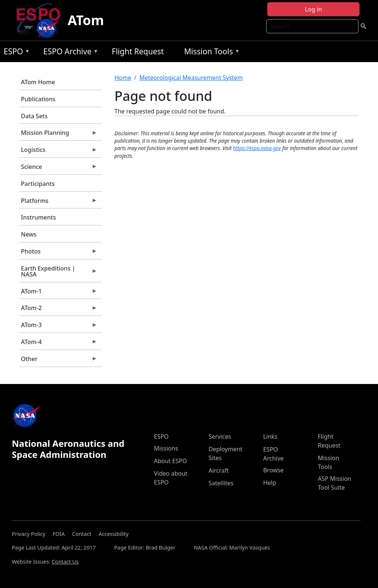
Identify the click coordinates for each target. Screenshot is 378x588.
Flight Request (138, 51)
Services (220, 436)
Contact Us (65, 562)
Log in (313, 9)
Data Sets (34, 116)
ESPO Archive (69, 53)
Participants (38, 184)
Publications (38, 99)
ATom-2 (58, 310)
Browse (273, 470)
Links (270, 436)
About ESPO (170, 461)
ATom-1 (58, 293)
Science (58, 169)
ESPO (15, 53)
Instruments (39, 217)
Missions (166, 448)
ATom (86, 20)
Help (270, 483)
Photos (58, 253)
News (29, 234)
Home (123, 78)
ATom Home (38, 82)
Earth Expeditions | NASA (58, 273)
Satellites (221, 483)
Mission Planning (58, 135)
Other (58, 361)
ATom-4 (58, 344)
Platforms (58, 203)
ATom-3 (58, 327)
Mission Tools (210, 53)
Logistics (58, 152)
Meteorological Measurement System (191, 78)
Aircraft (219, 470)
